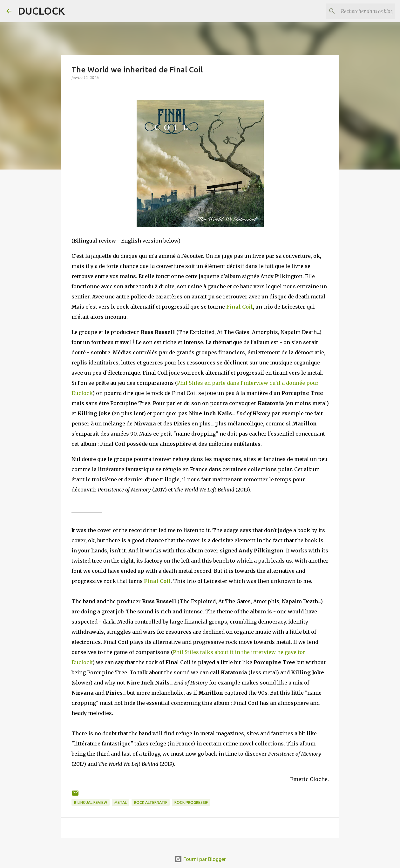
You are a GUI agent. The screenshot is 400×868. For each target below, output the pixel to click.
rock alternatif (151, 802)
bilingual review (91, 802)
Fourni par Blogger (200, 859)
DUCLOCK (41, 11)
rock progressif (191, 802)
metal (121, 802)
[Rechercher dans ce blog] (362, 11)
